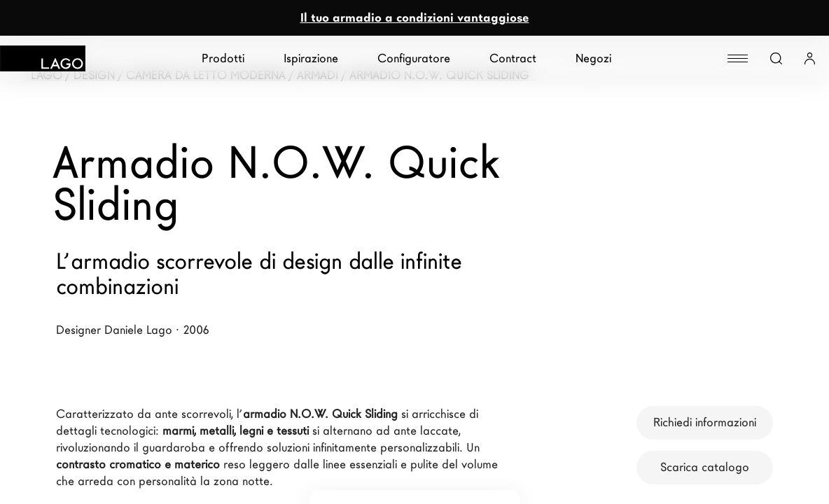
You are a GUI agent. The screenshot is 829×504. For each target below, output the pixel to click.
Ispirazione (311, 58)
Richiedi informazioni (705, 422)
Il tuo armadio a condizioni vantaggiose (415, 18)
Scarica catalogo (705, 467)
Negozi (593, 58)
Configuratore (414, 58)
